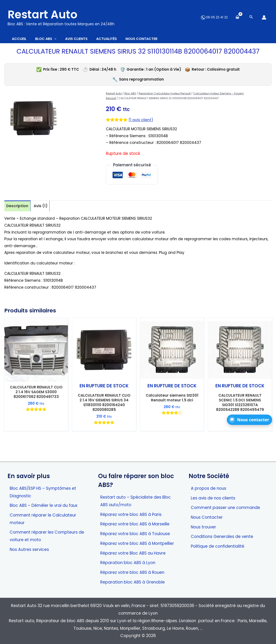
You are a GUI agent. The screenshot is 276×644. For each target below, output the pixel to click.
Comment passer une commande (225, 508)
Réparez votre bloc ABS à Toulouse (135, 534)
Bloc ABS (130, 96)
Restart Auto (42, 14)
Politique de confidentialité (218, 546)
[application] (61, 40)
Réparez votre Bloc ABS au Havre (133, 553)
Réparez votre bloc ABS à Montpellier (137, 543)
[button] (249, 420)
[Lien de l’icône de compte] (264, 17)
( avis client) (142, 122)
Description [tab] (18, 208)
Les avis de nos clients (213, 498)
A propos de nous (209, 488)
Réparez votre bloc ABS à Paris (131, 514)
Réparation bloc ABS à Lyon (128, 563)
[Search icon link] (251, 17)
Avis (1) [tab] (43, 208)
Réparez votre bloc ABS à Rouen (132, 572)
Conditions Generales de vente (222, 537)
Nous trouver (203, 527)
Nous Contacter (207, 517)
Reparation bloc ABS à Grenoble (133, 582)
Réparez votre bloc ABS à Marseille (135, 524)
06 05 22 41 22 (214, 17)
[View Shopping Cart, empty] (237, 17)
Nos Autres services (29, 549)
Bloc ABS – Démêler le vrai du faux (44, 505)
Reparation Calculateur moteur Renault (165, 96)
